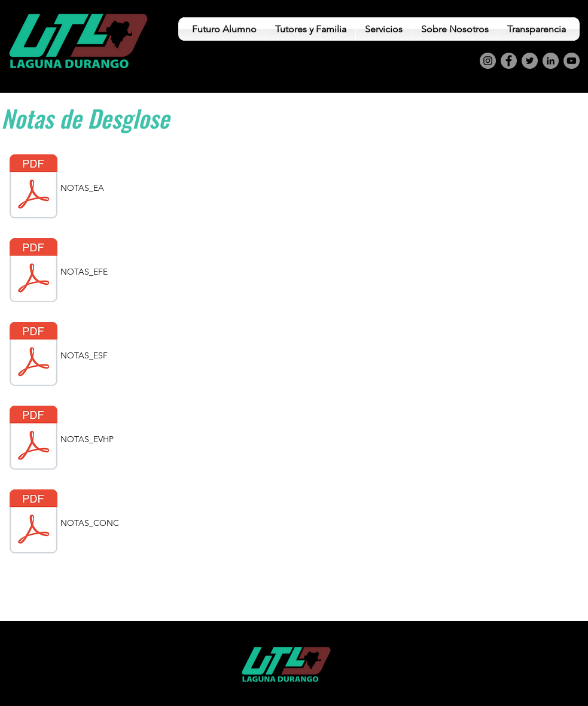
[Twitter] (530, 61)
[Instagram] (488, 61)
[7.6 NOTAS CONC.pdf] (33, 523)
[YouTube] (572, 61)
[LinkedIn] (551, 61)
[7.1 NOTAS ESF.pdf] (33, 355)
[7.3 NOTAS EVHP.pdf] (33, 439)
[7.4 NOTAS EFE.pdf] (33, 272)
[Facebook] (509, 61)
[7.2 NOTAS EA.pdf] (33, 188)
